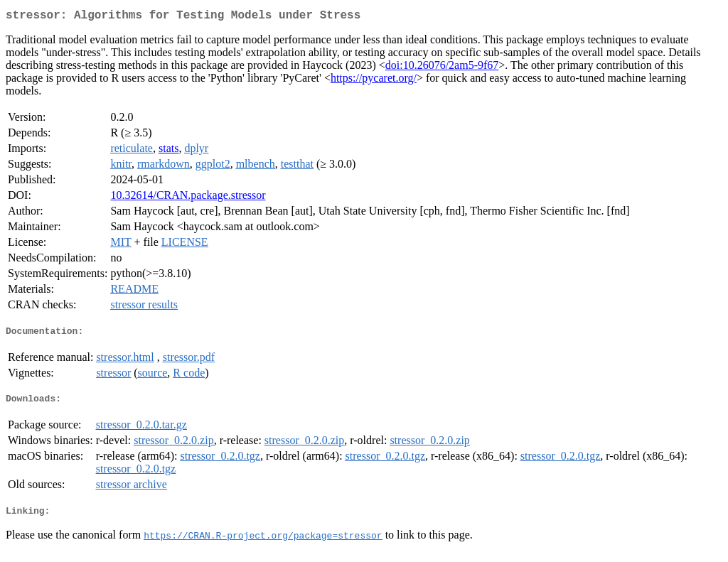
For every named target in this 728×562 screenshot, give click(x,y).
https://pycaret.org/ (374, 81)
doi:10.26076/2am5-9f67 (442, 68)
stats (168, 151)
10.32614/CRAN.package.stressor (188, 198)
